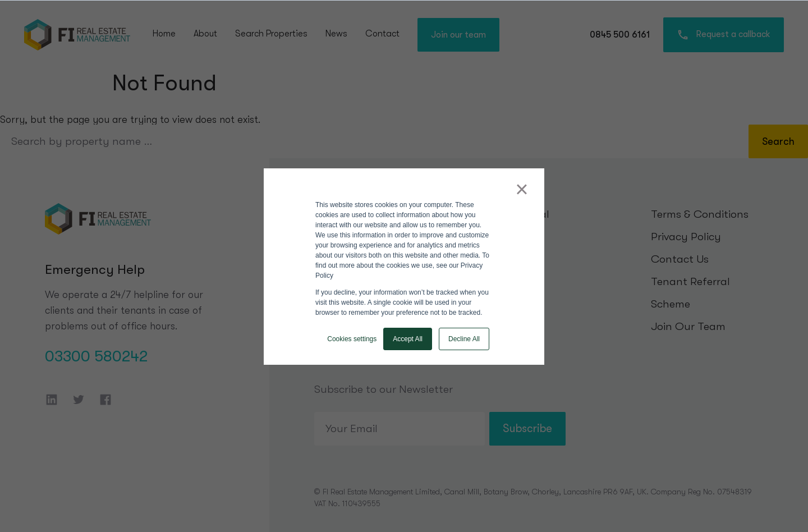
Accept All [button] (408, 339)
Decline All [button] (464, 339)
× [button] (522, 189)
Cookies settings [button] (352, 339)
